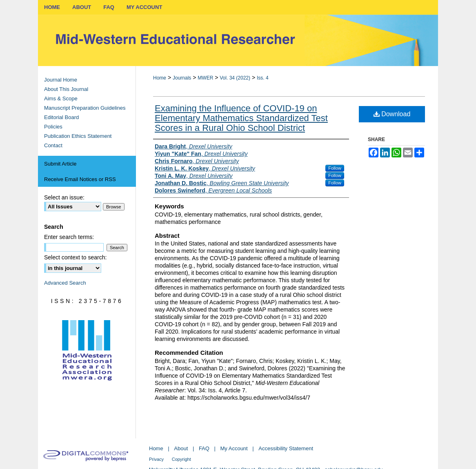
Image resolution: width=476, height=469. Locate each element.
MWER (205, 78)
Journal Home (61, 80)
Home (160, 78)
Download (392, 114)
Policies (53, 127)
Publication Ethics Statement (78, 136)
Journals (182, 78)
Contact (53, 145)
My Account (234, 448)
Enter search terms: (69, 237)
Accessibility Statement (286, 448)
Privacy (156, 459)
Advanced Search (65, 283)
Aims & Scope (61, 98)
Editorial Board (61, 117)
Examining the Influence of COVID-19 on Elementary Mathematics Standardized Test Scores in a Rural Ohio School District (241, 118)
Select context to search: (75, 257)
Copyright (181, 459)
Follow (335, 168)
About (181, 448)
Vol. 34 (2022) (235, 78)
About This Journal (66, 89)
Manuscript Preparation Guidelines (85, 108)
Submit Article (60, 164)
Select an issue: (64, 197)
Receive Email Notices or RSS (80, 179)
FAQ (204, 448)
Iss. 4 (263, 78)
